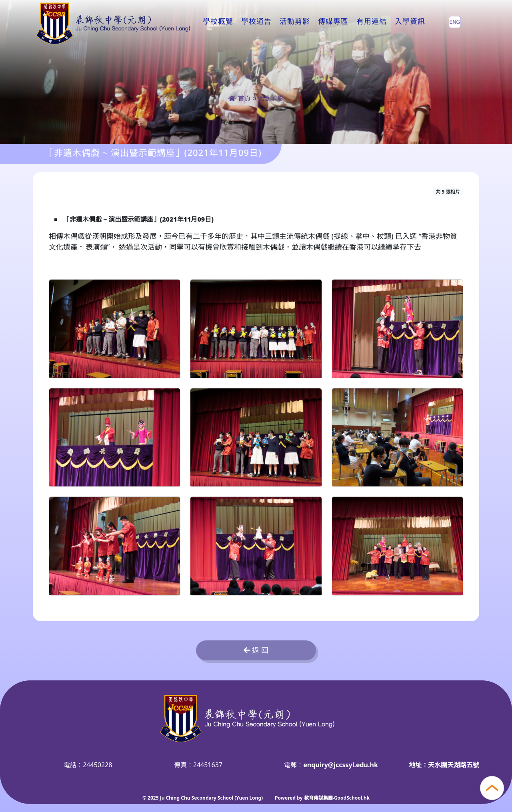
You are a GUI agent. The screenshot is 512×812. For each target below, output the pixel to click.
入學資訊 (410, 22)
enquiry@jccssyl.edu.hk (341, 765)
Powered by (289, 798)
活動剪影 (295, 22)
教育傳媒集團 (318, 798)
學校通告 (256, 22)
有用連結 (372, 22)
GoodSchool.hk (352, 798)
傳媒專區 (333, 22)
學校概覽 (218, 22)
